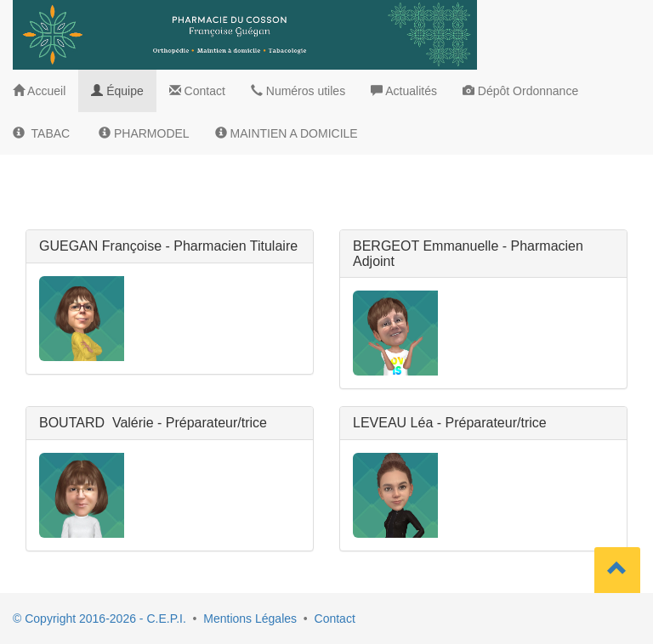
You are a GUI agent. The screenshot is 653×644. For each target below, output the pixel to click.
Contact (335, 619)
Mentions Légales (250, 619)
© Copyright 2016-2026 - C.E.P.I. (99, 619)
